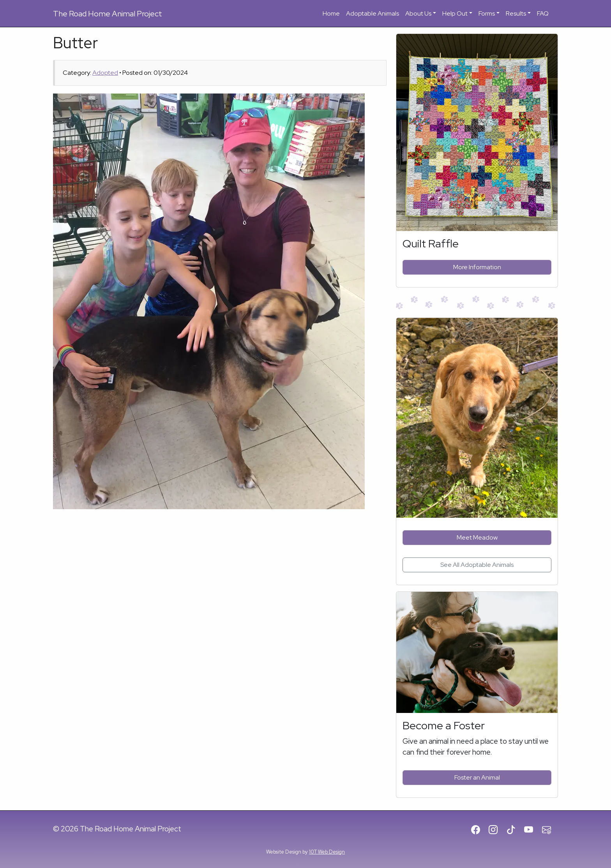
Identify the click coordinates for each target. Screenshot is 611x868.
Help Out (455, 13)
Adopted (105, 73)
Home (331, 13)
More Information (477, 267)
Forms (487, 13)
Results (516, 13)
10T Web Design (327, 852)
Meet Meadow (477, 537)
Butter (75, 43)
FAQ (543, 13)
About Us (418, 13)
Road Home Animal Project (108, 14)
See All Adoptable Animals (477, 565)
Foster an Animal (477, 777)
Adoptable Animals (373, 13)
